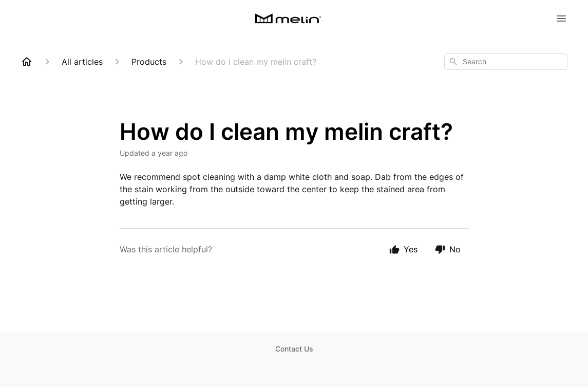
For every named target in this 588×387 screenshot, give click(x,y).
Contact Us (294, 349)
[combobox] (506, 62)
